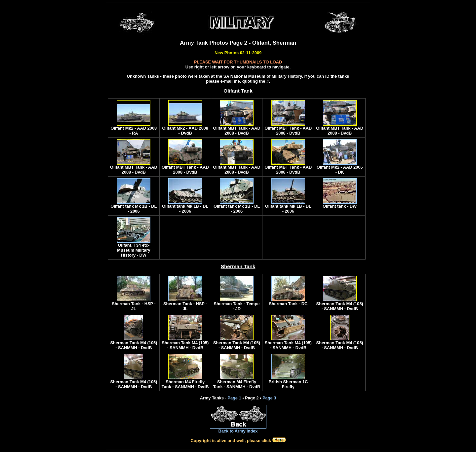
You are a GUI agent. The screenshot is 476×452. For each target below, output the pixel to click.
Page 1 (234, 398)
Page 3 (269, 398)
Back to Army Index (238, 431)
